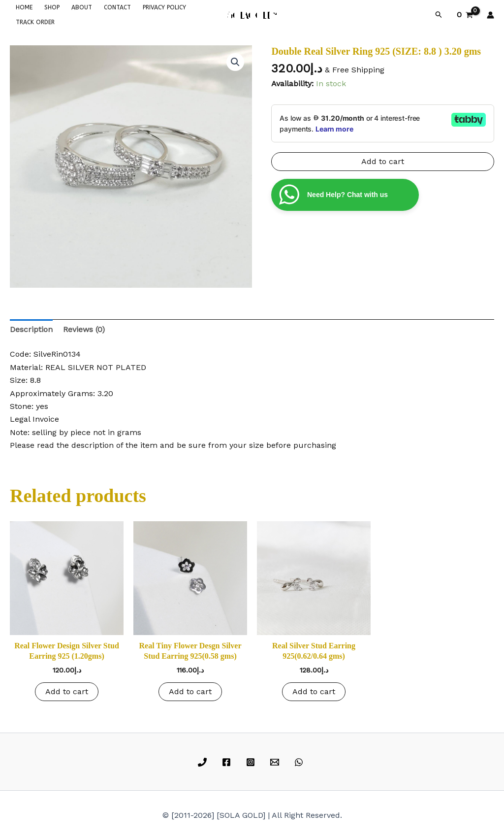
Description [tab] (31, 329)
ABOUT (82, 7)
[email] (276, 762)
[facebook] (228, 762)
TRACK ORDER (35, 22)
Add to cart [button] (67, 691)
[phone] (204, 762)
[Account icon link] (490, 15)
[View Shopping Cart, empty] (465, 15)
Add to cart (383, 161)
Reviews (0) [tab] (84, 329)
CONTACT (117, 7)
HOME (24, 7)
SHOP (52, 7)
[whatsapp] (300, 762)
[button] (439, 15)
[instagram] (252, 762)
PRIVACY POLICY (164, 7)
